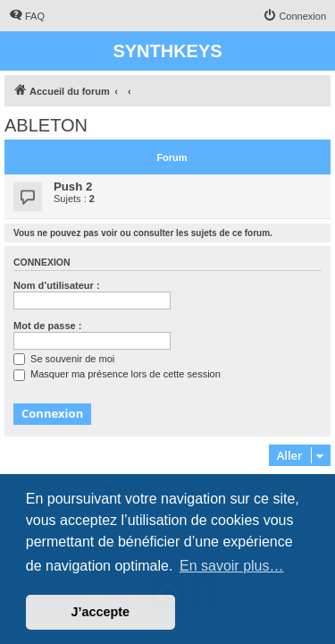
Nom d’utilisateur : (57, 285)
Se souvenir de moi (64, 359)
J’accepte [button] (101, 612)
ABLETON (46, 125)
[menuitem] (27, 16)
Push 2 (73, 186)
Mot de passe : (47, 326)
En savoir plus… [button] (232, 566)
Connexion (42, 262)
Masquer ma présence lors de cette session (117, 374)
